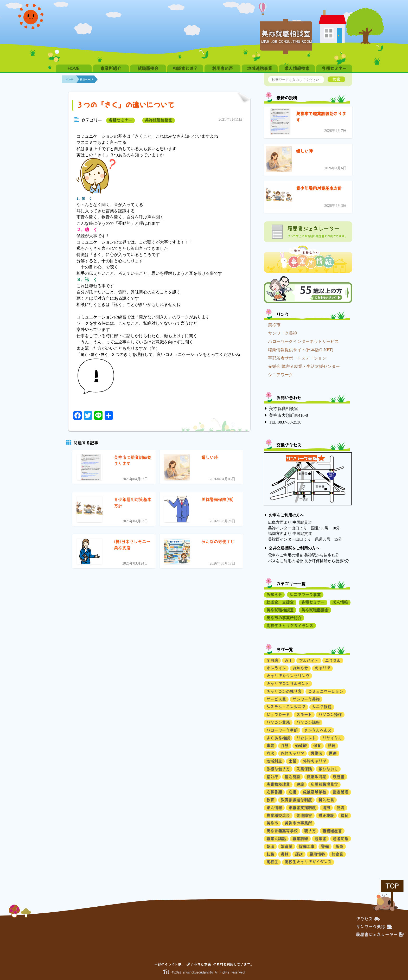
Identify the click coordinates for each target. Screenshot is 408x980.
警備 (325, 846)
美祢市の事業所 (298, 823)
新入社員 (326, 800)
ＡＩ (289, 660)
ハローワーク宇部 (282, 730)
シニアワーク (280, 375)
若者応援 (341, 839)
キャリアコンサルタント (288, 684)
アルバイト (309, 660)
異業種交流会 (278, 815)
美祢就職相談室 (159, 120)
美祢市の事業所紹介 (284, 618)
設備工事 (307, 846)
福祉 (345, 815)
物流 (341, 808)
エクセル (333, 660)
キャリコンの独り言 (284, 691)
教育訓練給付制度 (296, 800)
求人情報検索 (297, 68)
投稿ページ (86, 79)
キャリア (322, 668)
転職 (270, 854)
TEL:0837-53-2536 (285, 422)
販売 (339, 846)
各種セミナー (334, 68)
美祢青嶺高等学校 (282, 831)
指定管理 (341, 792)
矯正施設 (326, 815)
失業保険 (304, 769)
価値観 (301, 745)
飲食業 (337, 854)
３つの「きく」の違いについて (125, 105)
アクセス (368, 919)
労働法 (317, 753)
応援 (292, 792)
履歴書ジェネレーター (380, 934)
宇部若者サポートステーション (297, 358)
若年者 (320, 839)
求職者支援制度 (302, 808)
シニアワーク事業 (305, 595)
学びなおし (328, 769)
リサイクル (332, 738)
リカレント (306, 738)
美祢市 (274, 325)
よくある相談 (278, 738)
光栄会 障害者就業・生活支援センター (304, 366)
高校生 (272, 862)
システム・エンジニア (286, 707)
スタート (304, 715)
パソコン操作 (330, 715)
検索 (336, 79)
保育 (317, 745)
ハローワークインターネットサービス (303, 341)
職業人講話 (276, 839)
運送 (299, 854)
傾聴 (331, 745)
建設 (300, 784)
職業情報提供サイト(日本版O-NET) (301, 350)
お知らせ (274, 595)
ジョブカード (278, 715)
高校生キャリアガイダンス (290, 626)
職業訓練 (300, 839)
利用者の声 (222, 68)
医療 (333, 753)
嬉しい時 (304, 151)
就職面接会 (148, 68)
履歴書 (339, 777)
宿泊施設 (292, 777)
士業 (292, 761)
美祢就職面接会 (315, 610)
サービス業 (276, 699)
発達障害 (304, 815)
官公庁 (272, 777)
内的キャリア (292, 753)
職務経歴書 (332, 831)
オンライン (276, 668)
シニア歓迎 (322, 707)
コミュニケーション (326, 691)
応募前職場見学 (324, 784)
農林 (285, 854)
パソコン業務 (278, 722)
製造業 (287, 846)
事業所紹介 (111, 68)
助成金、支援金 (280, 602)
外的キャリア (315, 761)
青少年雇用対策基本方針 (319, 188)
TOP (392, 886)
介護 (285, 745)
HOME (74, 68)
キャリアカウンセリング (288, 676)
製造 (270, 846)
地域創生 (274, 761)
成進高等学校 (315, 792)
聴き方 (310, 831)
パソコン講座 (308, 722)
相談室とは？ (185, 68)
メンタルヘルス (318, 730)
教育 (270, 800)
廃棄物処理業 (278, 784)
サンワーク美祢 (283, 333)
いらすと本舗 (199, 964)
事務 (270, 745)
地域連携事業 (260, 68)
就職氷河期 (317, 777)
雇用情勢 (317, 854)
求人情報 (340, 602)
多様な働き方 (278, 769)
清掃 (326, 808)
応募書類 (274, 792)
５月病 (272, 660)
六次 (270, 753)
